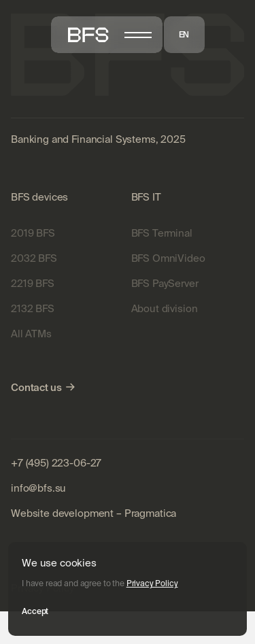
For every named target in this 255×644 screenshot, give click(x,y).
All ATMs (31, 334)
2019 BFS (33, 233)
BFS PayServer (165, 283)
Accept (35, 611)
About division (165, 308)
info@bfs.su (38, 488)
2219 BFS (33, 283)
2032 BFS (34, 258)
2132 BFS (33, 308)
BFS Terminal (162, 233)
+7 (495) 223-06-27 (56, 463)
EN (184, 34)
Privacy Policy (152, 583)
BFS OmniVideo (168, 258)
